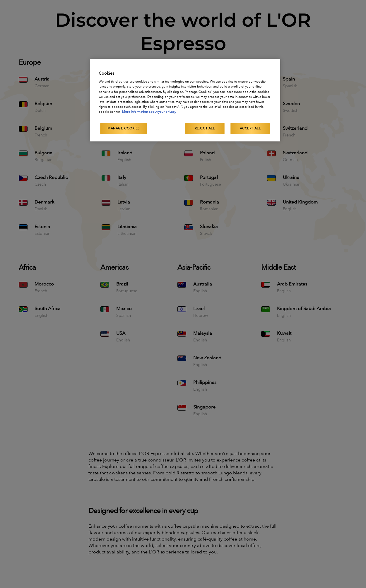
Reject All (205, 128)
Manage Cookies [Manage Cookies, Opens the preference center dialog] (124, 128)
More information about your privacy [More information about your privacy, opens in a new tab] (149, 112)
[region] (185, 100)
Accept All (250, 128)
